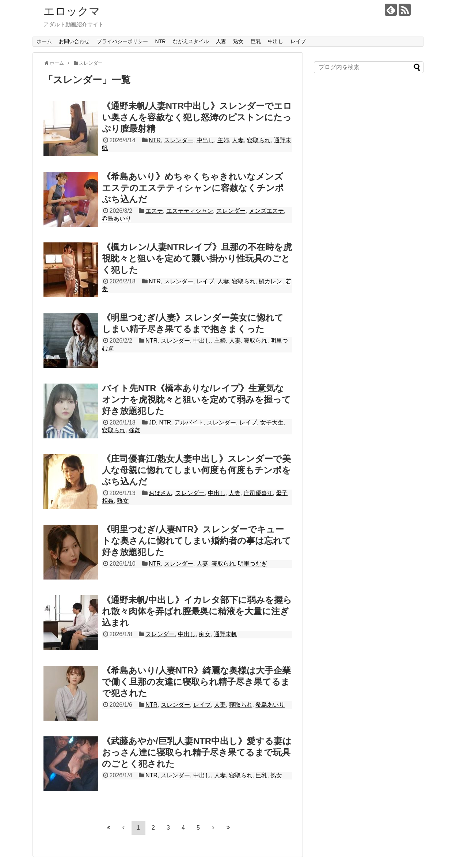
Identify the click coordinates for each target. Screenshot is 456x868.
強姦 (134, 430)
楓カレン (270, 281)
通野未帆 (225, 634)
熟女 (238, 41)
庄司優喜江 (258, 493)
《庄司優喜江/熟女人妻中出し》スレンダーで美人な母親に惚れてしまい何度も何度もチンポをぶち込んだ (196, 470)
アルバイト (189, 422)
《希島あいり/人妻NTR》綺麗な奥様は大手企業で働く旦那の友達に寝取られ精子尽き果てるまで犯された (196, 682)
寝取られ (259, 140)
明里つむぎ (252, 564)
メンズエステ (266, 211)
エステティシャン (190, 211)
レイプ (298, 41)
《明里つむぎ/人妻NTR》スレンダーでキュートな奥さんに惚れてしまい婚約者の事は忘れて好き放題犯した (197, 541)
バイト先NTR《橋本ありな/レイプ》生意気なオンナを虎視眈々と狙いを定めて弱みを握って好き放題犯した (196, 399)
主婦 (223, 140)
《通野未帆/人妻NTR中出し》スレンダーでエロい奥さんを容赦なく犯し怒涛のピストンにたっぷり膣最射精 (197, 117)
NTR (161, 41)
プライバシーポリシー (122, 41)
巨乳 (256, 41)
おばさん (160, 493)
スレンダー (179, 140)
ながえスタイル (191, 41)
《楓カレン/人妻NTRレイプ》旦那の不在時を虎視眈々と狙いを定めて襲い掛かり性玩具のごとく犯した (197, 258)
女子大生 (272, 422)
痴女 (205, 634)
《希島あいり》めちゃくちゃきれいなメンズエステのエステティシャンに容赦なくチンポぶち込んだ (193, 188)
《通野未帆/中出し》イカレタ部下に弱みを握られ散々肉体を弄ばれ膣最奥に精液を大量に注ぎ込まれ (197, 611)
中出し (275, 41)
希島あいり (117, 218)
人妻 (221, 41)
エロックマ (72, 11)
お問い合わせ (74, 41)
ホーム (44, 41)
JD (152, 422)
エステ (154, 211)
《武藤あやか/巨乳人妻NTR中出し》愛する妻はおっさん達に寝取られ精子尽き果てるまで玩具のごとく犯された (197, 752)
